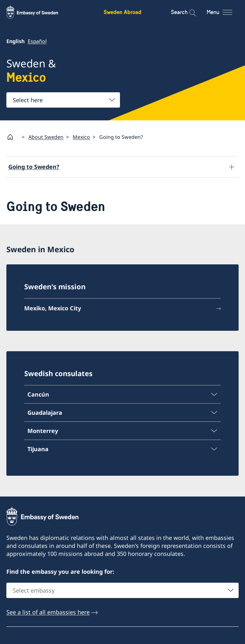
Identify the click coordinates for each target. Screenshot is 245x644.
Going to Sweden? (34, 167)
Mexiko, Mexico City (53, 308)
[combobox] (63, 100)
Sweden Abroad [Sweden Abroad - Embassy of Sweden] (122, 12)
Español (37, 41)
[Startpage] (13, 137)
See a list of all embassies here (48, 612)
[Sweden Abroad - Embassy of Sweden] (38, 12)
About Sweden (46, 137)
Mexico (81, 137)
